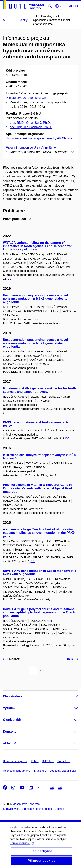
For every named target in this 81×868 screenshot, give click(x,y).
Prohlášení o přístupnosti (37, 809)
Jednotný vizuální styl (63, 771)
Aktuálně (10, 743)
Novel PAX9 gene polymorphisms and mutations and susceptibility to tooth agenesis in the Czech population (39, 613)
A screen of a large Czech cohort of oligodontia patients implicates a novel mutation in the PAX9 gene (39, 533)
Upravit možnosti (22, 849)
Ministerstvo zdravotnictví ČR (26, 98)
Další (73, 659)
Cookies (60, 809)
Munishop (40, 771)
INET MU (48, 761)
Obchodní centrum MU (17, 771)
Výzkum (9, 708)
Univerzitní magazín (15, 761)
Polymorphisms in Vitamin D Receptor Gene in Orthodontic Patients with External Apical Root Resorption (37, 488)
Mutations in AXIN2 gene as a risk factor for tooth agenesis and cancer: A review (39, 390)
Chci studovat (13, 696)
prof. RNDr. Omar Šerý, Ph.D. (30, 123)
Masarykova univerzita (26, 804)
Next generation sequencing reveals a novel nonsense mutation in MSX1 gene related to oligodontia (35, 299)
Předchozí (12, 659)
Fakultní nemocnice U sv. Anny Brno (31, 147)
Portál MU (63, 761)
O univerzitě (12, 720)
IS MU (35, 761)
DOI (10, 279)
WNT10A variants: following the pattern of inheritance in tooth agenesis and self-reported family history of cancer (38, 246)
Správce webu (12, 809)
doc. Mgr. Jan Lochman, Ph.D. (31, 127)
